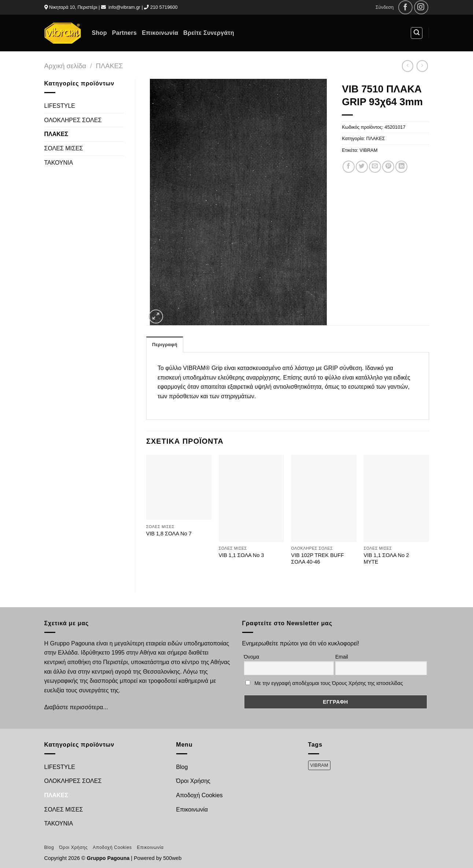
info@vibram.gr (124, 7)
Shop (99, 33)
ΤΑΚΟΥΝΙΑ (59, 163)
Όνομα (252, 657)
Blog (182, 767)
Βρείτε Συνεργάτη (209, 33)
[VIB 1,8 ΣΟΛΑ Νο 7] (179, 487)
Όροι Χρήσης (193, 781)
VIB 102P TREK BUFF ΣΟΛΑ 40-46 (318, 559)
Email (342, 657)
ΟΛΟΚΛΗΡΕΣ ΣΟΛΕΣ (73, 120)
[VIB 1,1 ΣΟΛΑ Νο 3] (251, 498)
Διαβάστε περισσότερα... (76, 707)
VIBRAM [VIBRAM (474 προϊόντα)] (319, 765)
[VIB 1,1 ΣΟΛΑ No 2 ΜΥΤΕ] (396, 498)
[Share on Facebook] (349, 167)
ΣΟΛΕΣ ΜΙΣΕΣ (64, 148)
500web (172, 858)
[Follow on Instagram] (421, 8)
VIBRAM (368, 150)
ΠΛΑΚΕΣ (110, 66)
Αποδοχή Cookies (199, 795)
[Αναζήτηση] (417, 33)
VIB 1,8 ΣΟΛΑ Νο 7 (169, 534)
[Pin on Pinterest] (388, 167)
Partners (124, 33)
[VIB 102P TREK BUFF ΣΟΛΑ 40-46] (324, 498)
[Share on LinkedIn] (401, 167)
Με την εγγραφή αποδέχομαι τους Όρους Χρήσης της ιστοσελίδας (328, 683)
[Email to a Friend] (375, 167)
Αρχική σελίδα (65, 66)
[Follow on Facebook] (405, 8)
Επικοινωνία (160, 33)
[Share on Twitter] (362, 167)
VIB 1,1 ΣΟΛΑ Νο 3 (241, 555)
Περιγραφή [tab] (165, 345)
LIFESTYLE (60, 106)
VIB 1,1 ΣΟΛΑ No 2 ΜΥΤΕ (386, 559)
